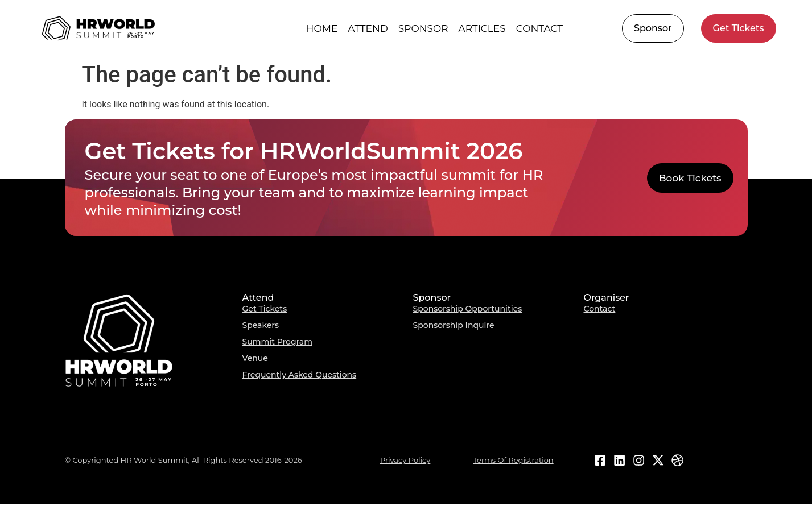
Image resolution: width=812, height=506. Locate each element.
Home (322, 28)
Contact (539, 28)
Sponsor (423, 28)
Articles (482, 28)
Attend (368, 28)
